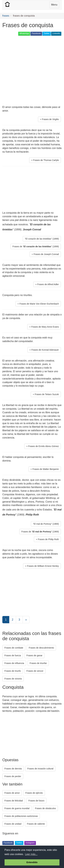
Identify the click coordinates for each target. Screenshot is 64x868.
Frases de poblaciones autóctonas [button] (21, 816)
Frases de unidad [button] (13, 824)
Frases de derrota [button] (13, 769)
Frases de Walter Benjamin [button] (46, 469)
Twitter (47, 33)
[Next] (26, 620)
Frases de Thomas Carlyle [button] (46, 160)
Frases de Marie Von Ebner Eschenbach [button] (39, 304)
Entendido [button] (32, 862)
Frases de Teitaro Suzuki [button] (47, 394)
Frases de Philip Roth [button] (48, 539)
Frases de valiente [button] (36, 824)
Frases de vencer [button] (35, 671)
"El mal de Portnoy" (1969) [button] (46, 524)
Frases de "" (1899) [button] (36, 246)
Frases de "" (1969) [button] (40, 532)
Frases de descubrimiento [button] (41, 648)
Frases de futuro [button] (36, 801)
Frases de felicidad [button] (14, 801)
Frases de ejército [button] (34, 793)
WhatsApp (24, 33)
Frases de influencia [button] (14, 663)
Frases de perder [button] (13, 776)
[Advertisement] (32, 71)
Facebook (36, 33)
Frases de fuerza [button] (13, 655)
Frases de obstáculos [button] (45, 808)
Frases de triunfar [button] (38, 663)
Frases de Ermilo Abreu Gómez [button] (44, 446)
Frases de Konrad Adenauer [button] (45, 350)
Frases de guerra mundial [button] (17, 808)
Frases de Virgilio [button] (50, 119)
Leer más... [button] (31, 854)
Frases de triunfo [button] (13, 671)
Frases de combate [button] (14, 648)
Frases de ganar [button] (35, 655)
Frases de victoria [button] (13, 679)
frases (6, 16)
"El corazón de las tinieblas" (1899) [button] (42, 239)
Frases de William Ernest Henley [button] (43, 566)
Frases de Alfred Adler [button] (48, 284)
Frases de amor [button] (12, 793)
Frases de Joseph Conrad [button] (46, 254)
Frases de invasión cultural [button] (40, 769)
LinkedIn (56, 33)
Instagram (30, 843)
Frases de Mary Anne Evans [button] (45, 327)
